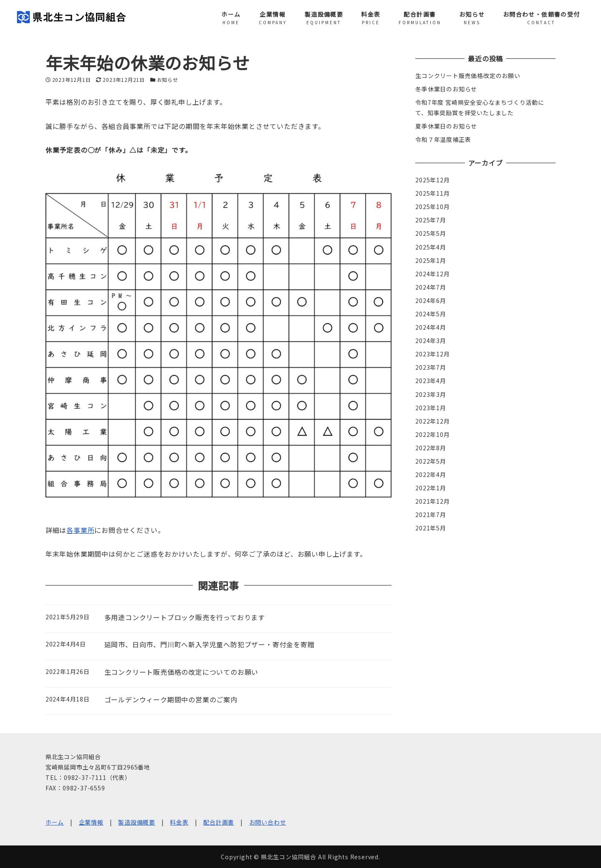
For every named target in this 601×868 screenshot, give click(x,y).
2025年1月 (431, 260)
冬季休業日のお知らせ (446, 89)
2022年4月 (431, 474)
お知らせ (168, 79)
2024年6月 (431, 300)
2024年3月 (431, 341)
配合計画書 (219, 822)
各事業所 (80, 530)
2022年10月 (432, 434)
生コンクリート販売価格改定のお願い (468, 76)
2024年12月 (432, 274)
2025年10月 (432, 207)
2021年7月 (431, 515)
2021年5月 (431, 528)
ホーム (55, 822)
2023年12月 (432, 354)
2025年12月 (432, 180)
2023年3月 (431, 394)
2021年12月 (432, 501)
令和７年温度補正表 (443, 139)
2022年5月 (431, 461)
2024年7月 (431, 287)
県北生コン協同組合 (289, 857)
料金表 (179, 822)
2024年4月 (431, 327)
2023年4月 (431, 381)
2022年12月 (432, 421)
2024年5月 (431, 314)
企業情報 (91, 822)
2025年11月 (432, 193)
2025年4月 (431, 247)
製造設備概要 (137, 822)
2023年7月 (431, 367)
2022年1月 (431, 488)
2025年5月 (431, 233)
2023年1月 (431, 408)
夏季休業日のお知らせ (446, 126)
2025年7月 (431, 220)
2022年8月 (431, 448)
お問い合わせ (268, 822)
